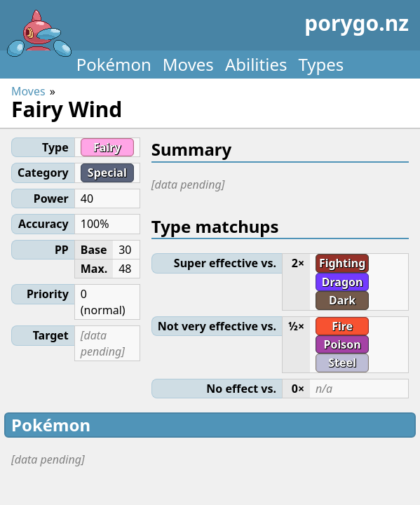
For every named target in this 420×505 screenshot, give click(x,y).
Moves (188, 64)
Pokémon (114, 64)
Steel (342, 363)
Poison (343, 344)
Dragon (343, 282)
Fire (342, 326)
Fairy (107, 147)
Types (321, 64)
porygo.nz (207, 28)
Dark (342, 300)
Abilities (256, 64)
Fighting (342, 263)
